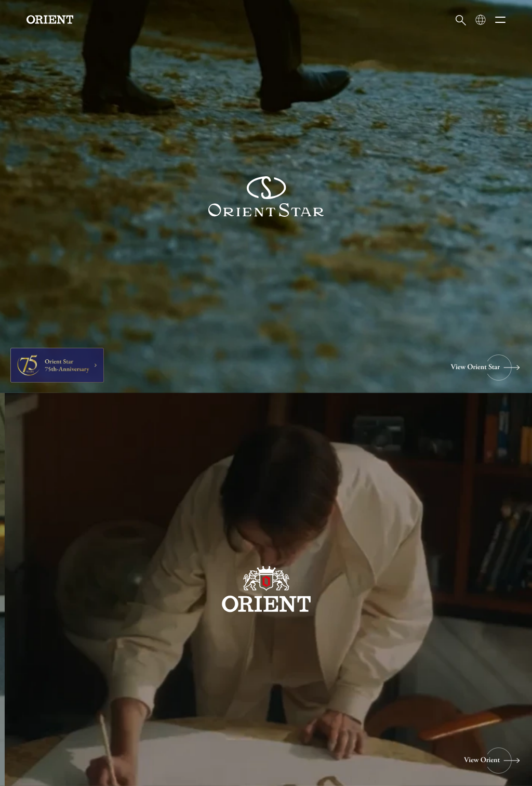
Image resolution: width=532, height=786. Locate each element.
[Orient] (50, 19)
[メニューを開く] (500, 20)
